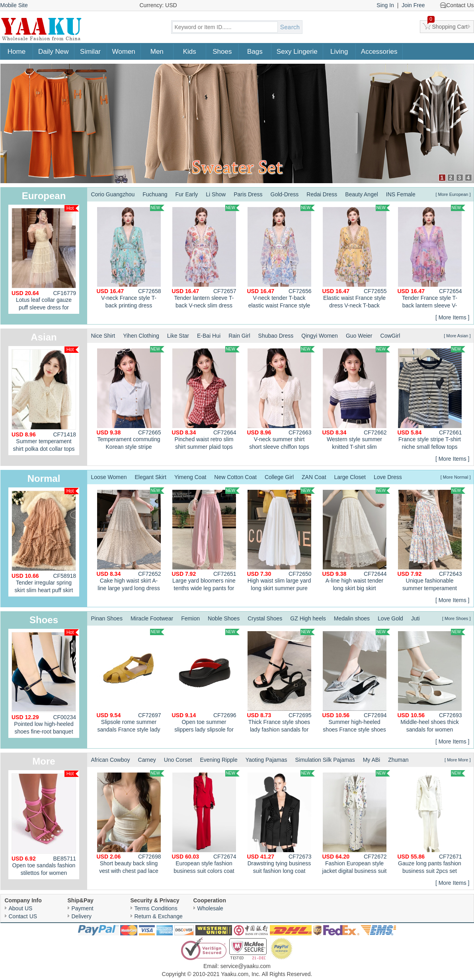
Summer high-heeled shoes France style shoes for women (356, 682)
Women (124, 52)
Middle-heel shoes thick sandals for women (431, 681)
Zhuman (398, 760)
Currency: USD (158, 5)
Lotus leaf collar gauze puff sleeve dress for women (45, 259)
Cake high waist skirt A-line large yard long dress (131, 539)
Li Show (216, 194)
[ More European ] (453, 194)
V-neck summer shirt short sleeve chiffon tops (281, 398)
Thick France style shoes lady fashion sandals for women (281, 682)
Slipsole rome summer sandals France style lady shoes (131, 682)
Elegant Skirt (151, 477)
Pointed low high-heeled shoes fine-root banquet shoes (45, 684)
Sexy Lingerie (297, 52)
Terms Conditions (156, 908)
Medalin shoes (352, 618)
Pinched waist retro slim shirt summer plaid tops (206, 398)
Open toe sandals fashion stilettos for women (45, 823)
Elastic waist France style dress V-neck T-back (356, 257)
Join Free (413, 5)
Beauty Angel (362, 194)
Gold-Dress (285, 194)
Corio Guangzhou (113, 194)
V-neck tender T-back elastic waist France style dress (281, 258)
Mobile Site (14, 5)
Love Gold (390, 618)
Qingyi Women (320, 336)
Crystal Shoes (265, 618)
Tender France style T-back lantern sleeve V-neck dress (431, 258)
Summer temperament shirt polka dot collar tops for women (45, 401)
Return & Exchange (159, 916)
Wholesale (210, 908)
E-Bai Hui (209, 336)
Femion (190, 618)
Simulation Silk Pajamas (325, 760)
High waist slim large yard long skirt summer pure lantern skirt (281, 540)
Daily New (54, 52)
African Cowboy (111, 760)
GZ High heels (308, 618)
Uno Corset (178, 760)
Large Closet (350, 477)
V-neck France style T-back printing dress (131, 257)
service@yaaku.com (246, 966)
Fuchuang (155, 194)
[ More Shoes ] (456, 618)
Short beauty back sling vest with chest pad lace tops (131, 823)
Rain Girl (239, 336)
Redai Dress (322, 194)
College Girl (279, 477)
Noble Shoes (224, 618)
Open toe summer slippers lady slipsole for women (206, 682)
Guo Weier (359, 336)
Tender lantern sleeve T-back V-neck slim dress (206, 257)
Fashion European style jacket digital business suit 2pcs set (356, 823)
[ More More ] (457, 760)
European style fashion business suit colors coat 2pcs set (206, 823)
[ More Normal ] (456, 477)
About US (21, 908)
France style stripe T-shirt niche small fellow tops (431, 398)
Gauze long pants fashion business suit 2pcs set (431, 822)
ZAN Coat (314, 477)
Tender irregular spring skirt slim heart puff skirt (45, 541)
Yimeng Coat (190, 477)
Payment (83, 908)
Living (339, 52)
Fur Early (187, 194)
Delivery (82, 916)
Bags (255, 52)
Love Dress (388, 477)
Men (157, 52)
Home (17, 52)
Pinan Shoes (107, 618)
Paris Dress (248, 194)
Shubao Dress (276, 336)
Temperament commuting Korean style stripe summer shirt (131, 399)
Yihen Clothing (141, 336)
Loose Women (109, 477)
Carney (147, 760)
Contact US (23, 916)
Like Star (178, 336)
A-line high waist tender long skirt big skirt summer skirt (356, 540)
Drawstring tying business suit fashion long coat (281, 822)
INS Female (401, 194)
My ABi (372, 760)
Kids (190, 52)
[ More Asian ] (457, 336)
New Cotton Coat (235, 477)
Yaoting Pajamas (266, 760)
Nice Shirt (103, 336)
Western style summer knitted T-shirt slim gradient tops (356, 399)
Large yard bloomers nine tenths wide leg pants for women (206, 540)
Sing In (385, 5)
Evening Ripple (219, 760)
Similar (90, 52)
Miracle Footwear (152, 618)
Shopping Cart (448, 25)
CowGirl (390, 336)
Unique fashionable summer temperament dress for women (431, 540)
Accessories (379, 52)
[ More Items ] (453, 317)
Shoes (222, 52)
